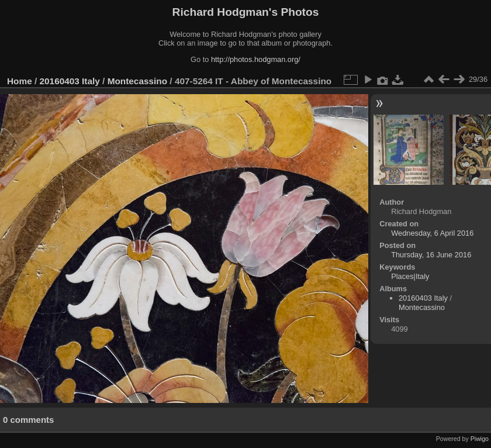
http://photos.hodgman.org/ (256, 59)
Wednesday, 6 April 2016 (432, 233)
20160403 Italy (70, 81)
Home (20, 81)
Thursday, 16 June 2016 (431, 255)
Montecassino (137, 81)
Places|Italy (410, 276)
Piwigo (480, 439)
